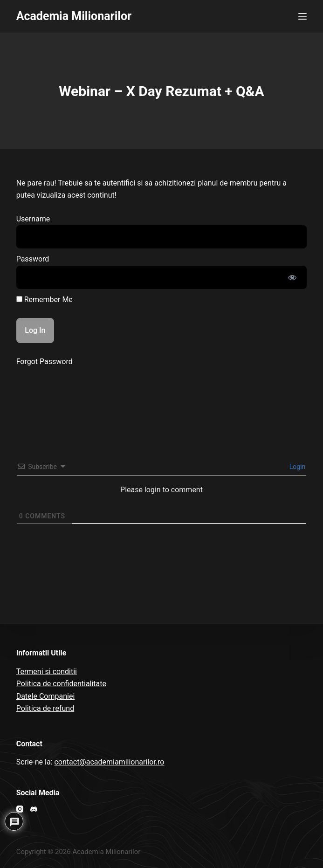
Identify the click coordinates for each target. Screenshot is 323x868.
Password (33, 259)
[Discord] (34, 809)
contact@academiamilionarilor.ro (109, 762)
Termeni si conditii (47, 672)
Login (296, 467)
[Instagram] (20, 809)
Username (33, 219)
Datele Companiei (46, 696)
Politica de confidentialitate (61, 684)
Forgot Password (45, 362)
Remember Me (45, 300)
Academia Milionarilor (74, 16)
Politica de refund (45, 708)
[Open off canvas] (302, 16)
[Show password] (292, 277)
